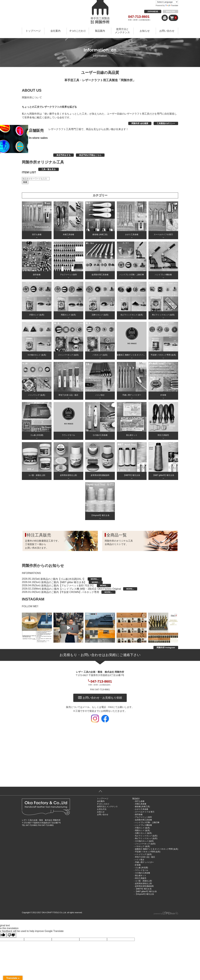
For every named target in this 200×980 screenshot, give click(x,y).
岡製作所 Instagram (166, 648)
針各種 (138, 865)
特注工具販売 (141, 878)
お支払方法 (102, 809)
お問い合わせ (167, 31)
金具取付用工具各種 (143, 820)
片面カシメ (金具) (142, 828)
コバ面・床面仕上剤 (143, 881)
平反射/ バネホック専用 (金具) (148, 852)
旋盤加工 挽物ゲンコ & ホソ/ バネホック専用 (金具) (157, 849)
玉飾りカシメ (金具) (143, 833)
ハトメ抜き (140, 860)
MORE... (95, 579)
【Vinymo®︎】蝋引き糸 (144, 894)
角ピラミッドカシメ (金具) (146, 838)
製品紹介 (136, 799)
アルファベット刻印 (143, 817)
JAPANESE (153, 11)
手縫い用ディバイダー (144, 862)
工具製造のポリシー (166, 123)
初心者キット (141, 876)
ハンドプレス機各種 (143, 825)
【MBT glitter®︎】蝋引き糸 (146, 891)
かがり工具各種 (142, 809)
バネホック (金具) (142, 846)
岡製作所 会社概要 (140, 123)
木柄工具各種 (141, 804)
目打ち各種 (140, 801)
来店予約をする (64, 155)
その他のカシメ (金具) (144, 841)
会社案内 (55, 31)
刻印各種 (139, 815)
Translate (172, 5)
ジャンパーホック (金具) (145, 844)
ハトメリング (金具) (143, 854)
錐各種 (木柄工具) (142, 807)
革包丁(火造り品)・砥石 (145, 857)
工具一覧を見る (49, 169)
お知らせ (145, 31)
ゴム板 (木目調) (141, 868)
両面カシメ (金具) (142, 830)
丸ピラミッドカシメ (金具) (146, 836)
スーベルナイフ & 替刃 (145, 812)
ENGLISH (170, 11)
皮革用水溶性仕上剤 (143, 884)
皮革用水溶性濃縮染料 (144, 886)
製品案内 (100, 31)
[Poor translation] (11, 935)
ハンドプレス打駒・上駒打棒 (147, 822)
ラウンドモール (142, 870)
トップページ (33, 31)
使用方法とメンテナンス (122, 31)
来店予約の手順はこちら (90, 155)
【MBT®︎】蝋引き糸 (143, 889)
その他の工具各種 (142, 873)
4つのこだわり (78, 31)
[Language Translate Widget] (167, 2)
